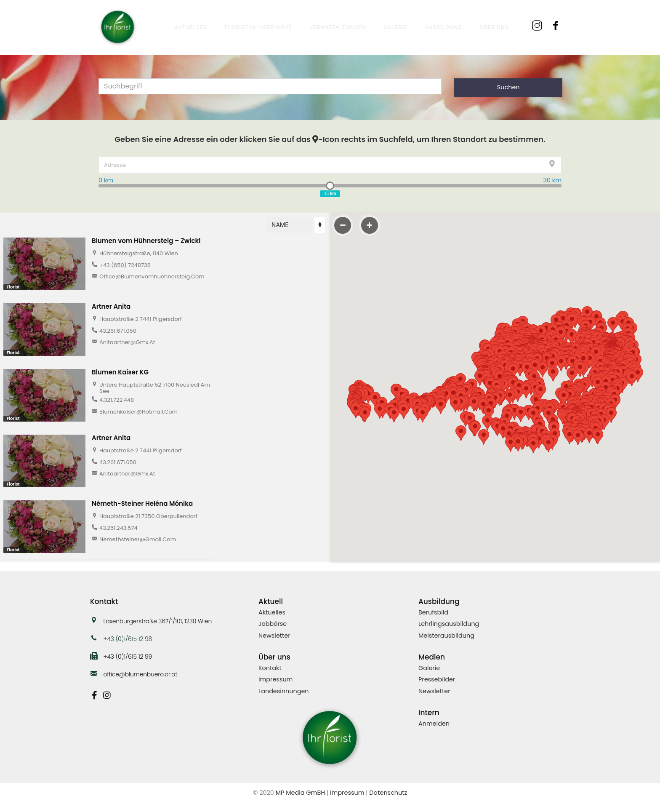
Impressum (275, 679)
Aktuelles (272, 612)
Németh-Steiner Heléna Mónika (142, 503)
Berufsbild (433, 612)
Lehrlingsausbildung (449, 624)
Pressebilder (437, 679)
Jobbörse (273, 624)
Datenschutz (388, 793)
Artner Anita (111, 306)
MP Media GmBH (301, 793)
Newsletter (274, 636)
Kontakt (270, 668)
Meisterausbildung (446, 636)
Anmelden (434, 724)
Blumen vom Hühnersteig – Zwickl (146, 241)
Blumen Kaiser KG (120, 372)
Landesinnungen (284, 691)
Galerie (429, 668)
